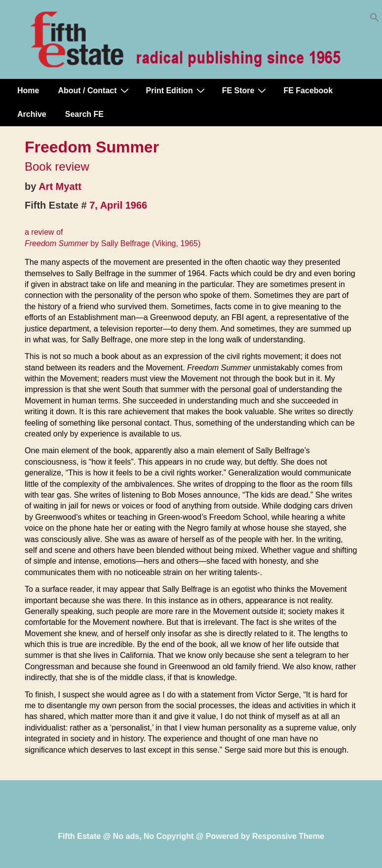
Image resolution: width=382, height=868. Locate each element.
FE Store (246, 90)
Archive (32, 114)
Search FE (84, 114)
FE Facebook (308, 90)
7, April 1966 (118, 205)
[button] (375, 19)
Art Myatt (60, 186)
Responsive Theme (288, 836)
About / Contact (94, 90)
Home (28, 90)
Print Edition (177, 90)
